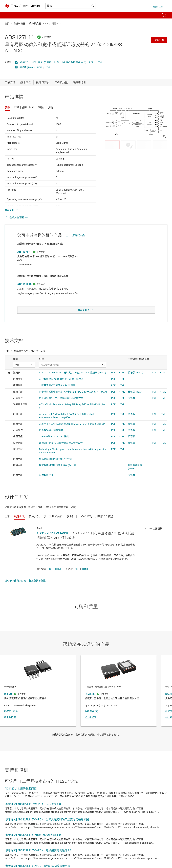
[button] (8, 15)
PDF (91, 62)
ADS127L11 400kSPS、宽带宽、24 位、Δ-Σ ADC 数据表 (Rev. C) (53, 62)
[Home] (22, 6)
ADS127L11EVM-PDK (52, 533)
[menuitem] (155, 15)
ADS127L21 (24, 252)
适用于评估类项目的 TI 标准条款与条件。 (26, 581)
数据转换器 (19, 24)
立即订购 (159, 40)
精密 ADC (57, 24)
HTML (100, 62)
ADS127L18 (24, 284)
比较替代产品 (78, 235)
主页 (7, 24)
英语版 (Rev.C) (27, 67)
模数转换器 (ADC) (38, 24)
